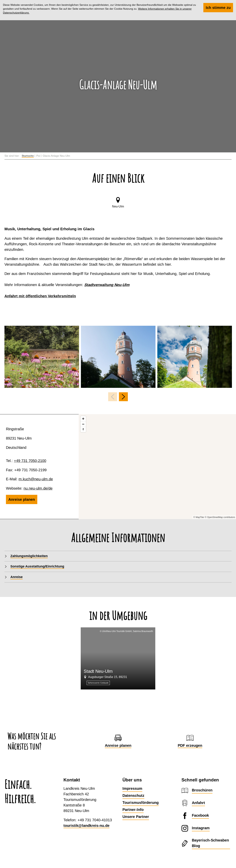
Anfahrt (198, 803)
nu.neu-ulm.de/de (38, 488)
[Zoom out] (83, 424)
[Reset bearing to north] (83, 429)
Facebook (200, 815)
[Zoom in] (83, 419)
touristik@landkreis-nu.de (86, 826)
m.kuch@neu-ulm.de (36, 479)
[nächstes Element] (123, 397)
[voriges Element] (113, 397)
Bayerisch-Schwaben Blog (210, 843)
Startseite (28, 156)
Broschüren (202, 790)
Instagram (201, 828)
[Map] (157, 467)
